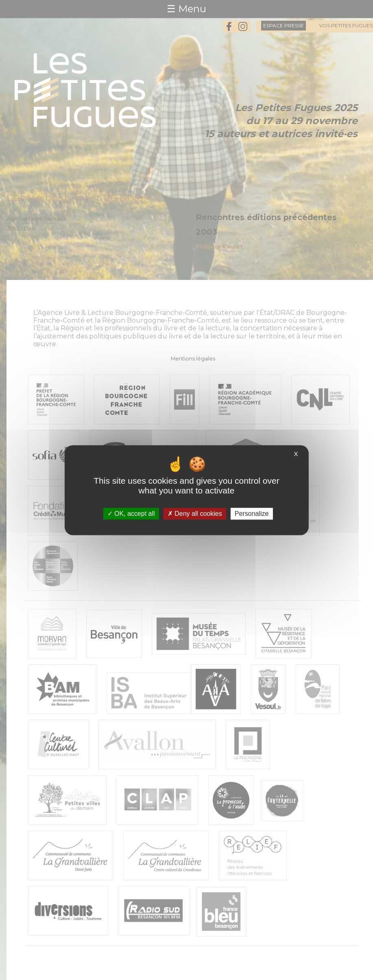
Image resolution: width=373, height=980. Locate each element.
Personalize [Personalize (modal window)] (252, 514)
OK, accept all (131, 514)
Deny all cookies (195, 514)
